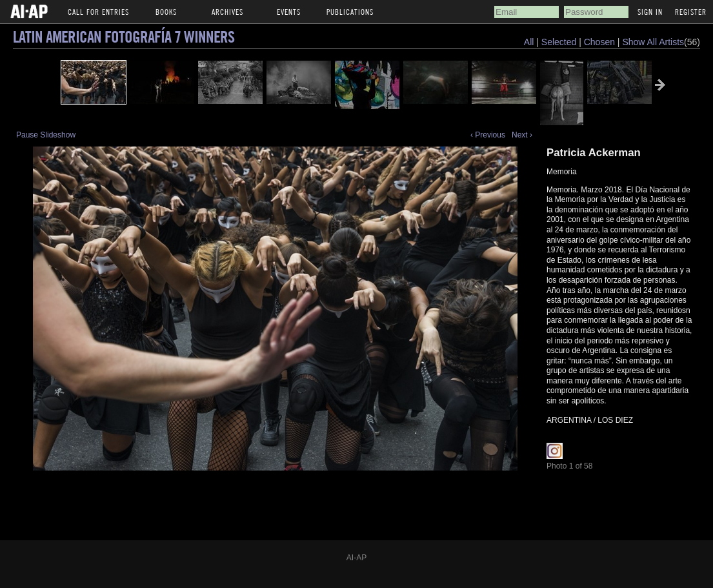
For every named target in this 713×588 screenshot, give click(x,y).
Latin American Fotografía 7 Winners (124, 36)
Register (691, 12)
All (529, 42)
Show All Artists (653, 42)
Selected (560, 42)
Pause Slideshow (46, 135)
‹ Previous (488, 135)
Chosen (601, 42)
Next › (522, 135)
